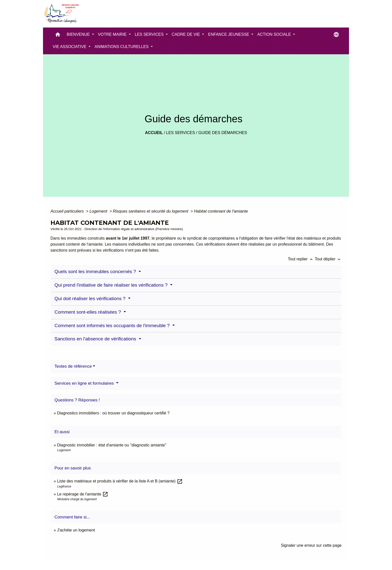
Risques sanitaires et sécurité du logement (151, 211)
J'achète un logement (76, 530)
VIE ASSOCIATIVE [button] (70, 47)
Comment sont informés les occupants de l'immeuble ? (113, 326)
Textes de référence (73, 366)
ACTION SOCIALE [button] (275, 34)
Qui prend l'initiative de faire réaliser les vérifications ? (112, 285)
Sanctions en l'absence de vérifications (96, 339)
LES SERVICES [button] (150, 34)
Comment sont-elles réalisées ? (88, 312)
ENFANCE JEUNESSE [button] (229, 34)
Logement (99, 211)
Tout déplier (328, 259)
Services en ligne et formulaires (85, 383)
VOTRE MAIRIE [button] (113, 34)
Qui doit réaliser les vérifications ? (91, 299)
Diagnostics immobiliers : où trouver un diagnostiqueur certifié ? (113, 413)
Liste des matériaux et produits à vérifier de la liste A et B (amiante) (120, 481)
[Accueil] (61, 14)
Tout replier (301, 259)
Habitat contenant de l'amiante (221, 211)
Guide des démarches (223, 133)
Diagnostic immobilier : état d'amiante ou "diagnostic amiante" (112, 445)
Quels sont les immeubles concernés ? (96, 271)
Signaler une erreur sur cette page (311, 545)
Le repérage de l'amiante (83, 494)
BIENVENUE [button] (79, 34)
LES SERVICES (181, 133)
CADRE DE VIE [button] (186, 34)
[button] (58, 36)
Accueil (154, 133)
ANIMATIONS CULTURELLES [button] (122, 47)
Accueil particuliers (68, 211)
